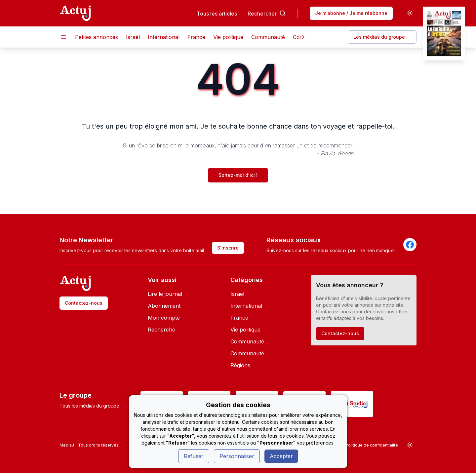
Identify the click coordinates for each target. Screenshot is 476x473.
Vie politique (228, 37)
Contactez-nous (84, 303)
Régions (240, 365)
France (196, 37)
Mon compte (164, 318)
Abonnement (164, 306)
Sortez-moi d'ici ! (238, 175)
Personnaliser (237, 456)
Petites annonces (97, 37)
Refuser (194, 456)
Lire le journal (165, 294)
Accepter (281, 456)
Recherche (161, 330)
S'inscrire (228, 248)
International (164, 37)
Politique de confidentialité (372, 445)
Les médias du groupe (382, 37)
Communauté (268, 37)
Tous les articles (217, 13)
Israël (133, 37)
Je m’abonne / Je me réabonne (351, 13)
